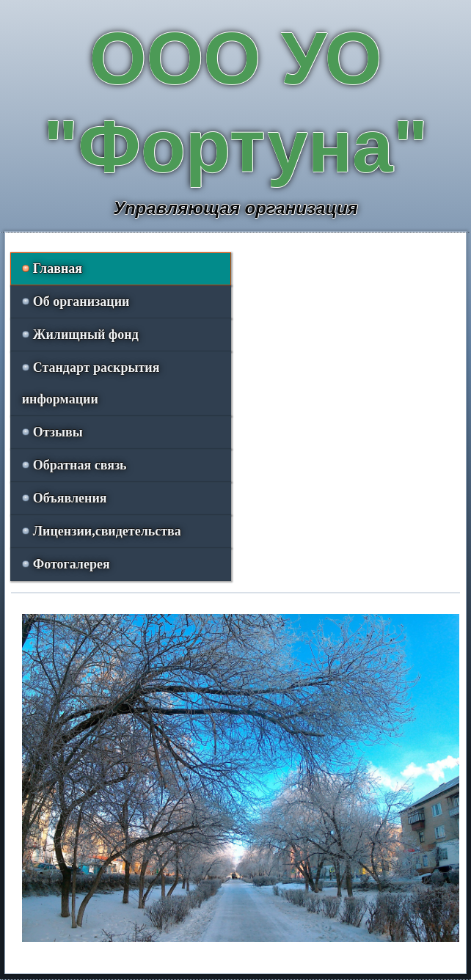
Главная (58, 268)
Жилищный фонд (86, 334)
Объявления (70, 498)
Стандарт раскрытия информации (91, 383)
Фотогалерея (72, 564)
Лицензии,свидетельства (107, 531)
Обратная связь (80, 465)
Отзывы (58, 432)
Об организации (81, 301)
